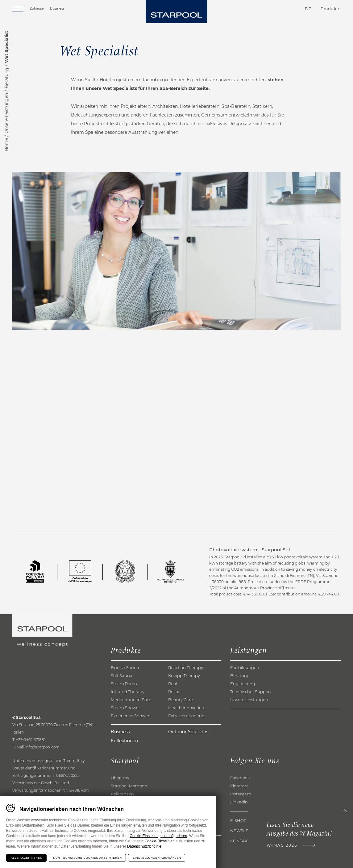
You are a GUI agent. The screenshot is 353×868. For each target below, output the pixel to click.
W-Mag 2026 (282, 845)
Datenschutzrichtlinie (144, 846)
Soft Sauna (122, 675)
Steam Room (124, 684)
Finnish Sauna (125, 667)
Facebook (240, 778)
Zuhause (37, 8)
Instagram (241, 794)
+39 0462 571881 (31, 740)
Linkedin (239, 802)
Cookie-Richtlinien (160, 841)
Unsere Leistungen (6, 113)
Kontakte (272, 9)
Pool (172, 684)
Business (57, 8)
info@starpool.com (42, 747)
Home (6, 145)
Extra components (187, 716)
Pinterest (239, 786)
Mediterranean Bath (131, 700)
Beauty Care (181, 700)
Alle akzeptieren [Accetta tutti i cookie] (27, 858)
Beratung (6, 78)
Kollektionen (124, 741)
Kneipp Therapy (184, 675)
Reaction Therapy (186, 667)
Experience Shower (130, 716)
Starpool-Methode (129, 786)
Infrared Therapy (128, 692)
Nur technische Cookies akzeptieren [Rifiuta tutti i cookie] (88, 858)
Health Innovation (186, 708)
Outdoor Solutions (188, 732)
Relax (174, 692)
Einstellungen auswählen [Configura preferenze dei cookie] (157, 858)
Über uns (120, 778)
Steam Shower (125, 708)
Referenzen (122, 794)
